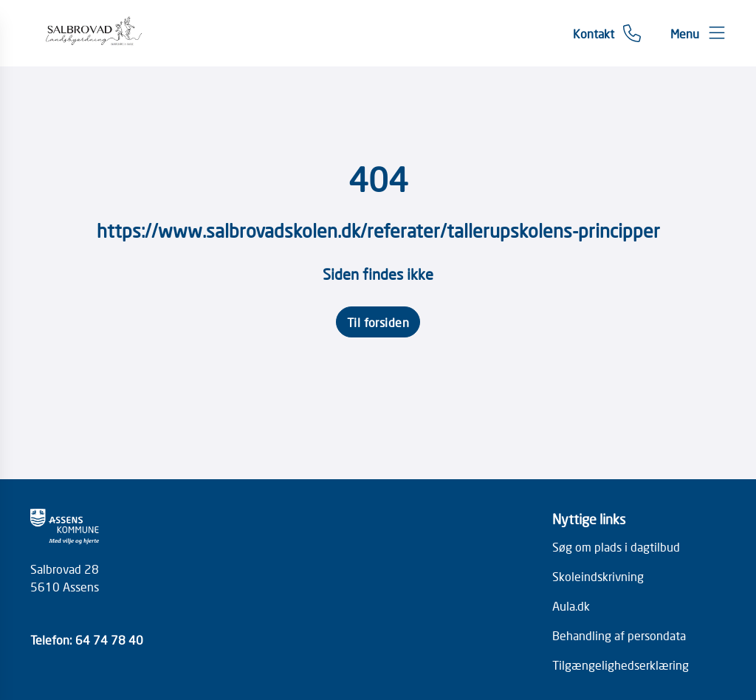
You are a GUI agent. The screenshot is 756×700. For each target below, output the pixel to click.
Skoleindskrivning (598, 576)
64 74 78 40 (109, 639)
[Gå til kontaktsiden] (607, 33)
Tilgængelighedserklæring (621, 665)
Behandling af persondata (619, 635)
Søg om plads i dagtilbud (616, 546)
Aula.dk (571, 605)
